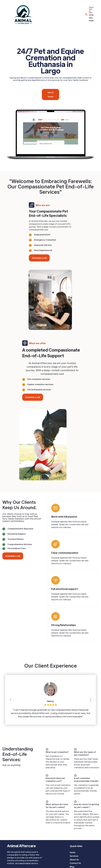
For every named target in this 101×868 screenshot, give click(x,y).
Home (73, 852)
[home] (41, 14)
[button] (100, 14)
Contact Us (75, 863)
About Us (74, 860)
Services (74, 856)
